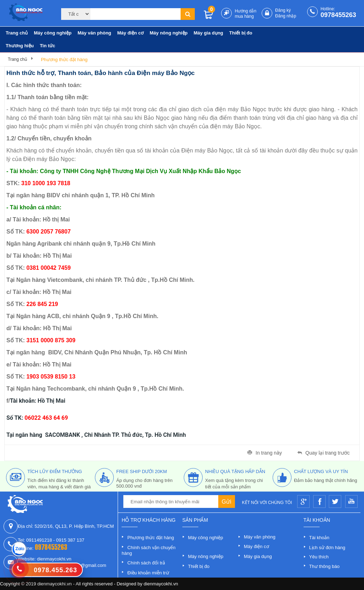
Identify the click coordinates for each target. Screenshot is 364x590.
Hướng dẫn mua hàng (245, 14)
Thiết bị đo (241, 33)
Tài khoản (319, 538)
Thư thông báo (325, 566)
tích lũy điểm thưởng (55, 471)
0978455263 (338, 15)
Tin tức (47, 46)
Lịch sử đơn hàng (327, 548)
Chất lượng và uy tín (321, 471)
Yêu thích (319, 557)
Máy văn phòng (94, 33)
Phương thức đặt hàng (64, 60)
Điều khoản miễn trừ (148, 573)
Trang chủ (17, 33)
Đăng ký (283, 10)
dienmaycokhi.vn (161, 584)
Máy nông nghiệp (169, 33)
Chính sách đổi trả (146, 563)
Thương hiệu (20, 46)
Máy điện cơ (130, 33)
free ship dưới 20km (142, 471)
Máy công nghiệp (53, 33)
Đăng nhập (286, 16)
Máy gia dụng (208, 33)
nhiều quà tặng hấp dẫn (235, 471)
